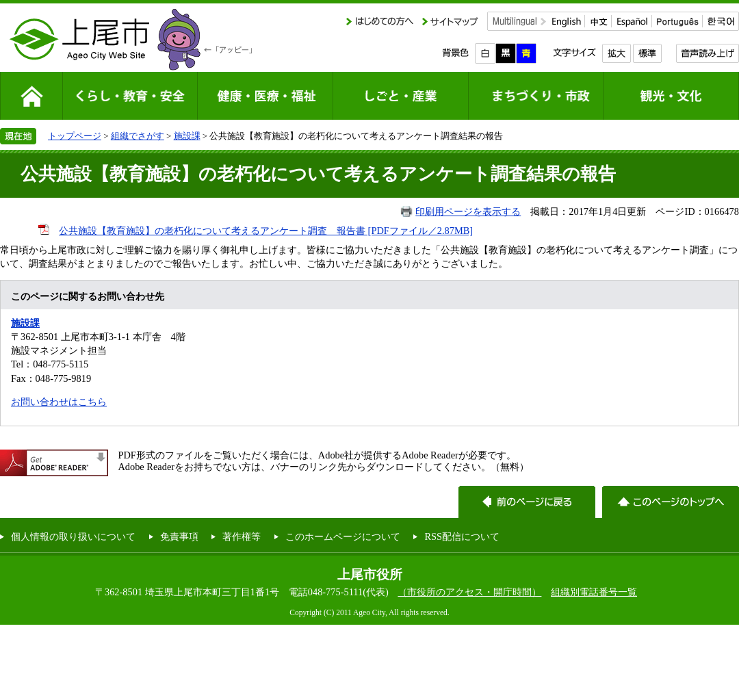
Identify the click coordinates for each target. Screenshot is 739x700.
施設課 (187, 136)
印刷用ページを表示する (468, 211)
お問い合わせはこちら (59, 402)
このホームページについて (343, 536)
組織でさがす (138, 136)
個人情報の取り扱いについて (73, 536)
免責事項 (179, 536)
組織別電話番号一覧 (594, 592)
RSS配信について (462, 536)
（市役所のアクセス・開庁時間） (469, 592)
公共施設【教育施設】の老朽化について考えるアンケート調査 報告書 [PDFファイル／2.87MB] (266, 231)
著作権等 (242, 536)
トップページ (75, 136)
